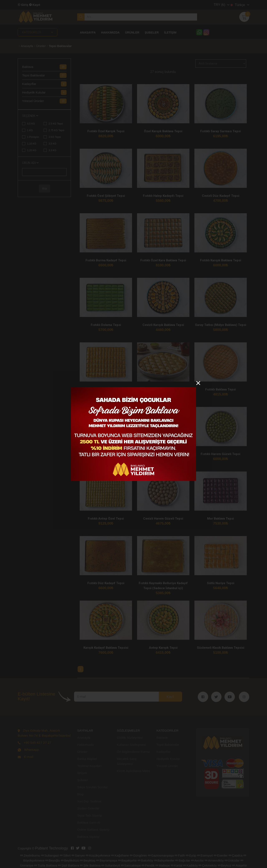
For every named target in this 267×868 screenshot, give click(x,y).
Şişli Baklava (69, 865)
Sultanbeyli (111, 865)
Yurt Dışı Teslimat (89, 801)
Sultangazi (50, 855)
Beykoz (225, 865)
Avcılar (198, 860)
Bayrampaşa (107, 860)
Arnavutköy (214, 860)
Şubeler (83, 780)
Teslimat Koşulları (89, 766)
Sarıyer (78, 855)
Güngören (138, 855)
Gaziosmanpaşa (161, 855)
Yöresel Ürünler (167, 766)
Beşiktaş (88, 860)
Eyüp (191, 855)
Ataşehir (240, 865)
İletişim (82, 773)
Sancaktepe (131, 865)
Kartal (177, 865)
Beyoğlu (53, 860)
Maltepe (163, 865)
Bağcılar (183, 860)
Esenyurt (205, 855)
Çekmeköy (208, 865)
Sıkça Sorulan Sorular (92, 787)
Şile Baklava (90, 865)
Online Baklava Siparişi (93, 830)
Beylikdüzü (70, 860)
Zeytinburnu (30, 855)
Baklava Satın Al (89, 822)
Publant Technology (52, 848)
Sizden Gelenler (88, 808)
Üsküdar (232, 860)
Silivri (65, 855)
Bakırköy (145, 860)
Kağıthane (120, 855)
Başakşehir (127, 860)
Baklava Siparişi (88, 837)
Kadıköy (190, 865)
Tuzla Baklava (46, 865)
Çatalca (236, 855)
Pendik (148, 865)
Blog (80, 794)
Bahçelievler (164, 860)
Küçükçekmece (98, 855)
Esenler (221, 855)
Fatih (180, 855)
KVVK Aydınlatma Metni (133, 771)
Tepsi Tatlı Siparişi (90, 815)
